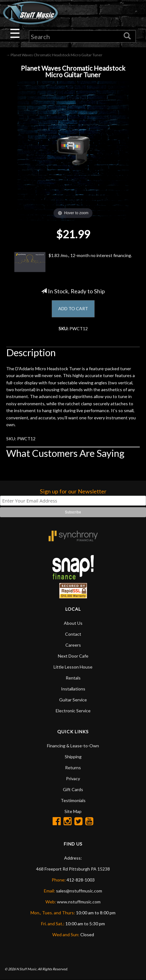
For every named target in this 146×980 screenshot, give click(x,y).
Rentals (73, 678)
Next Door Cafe (73, 656)
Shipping (73, 757)
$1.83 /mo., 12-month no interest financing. (73, 262)
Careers (73, 645)
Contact (73, 634)
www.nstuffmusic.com (79, 902)
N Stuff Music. (27, 969)
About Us (73, 623)
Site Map (73, 811)
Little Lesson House (73, 667)
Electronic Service (73, 711)
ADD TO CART (73, 308)
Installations (73, 689)
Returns (73, 768)
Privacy (73, 778)
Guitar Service (73, 700)
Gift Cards (73, 789)
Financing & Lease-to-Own (73, 746)
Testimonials (73, 800)
